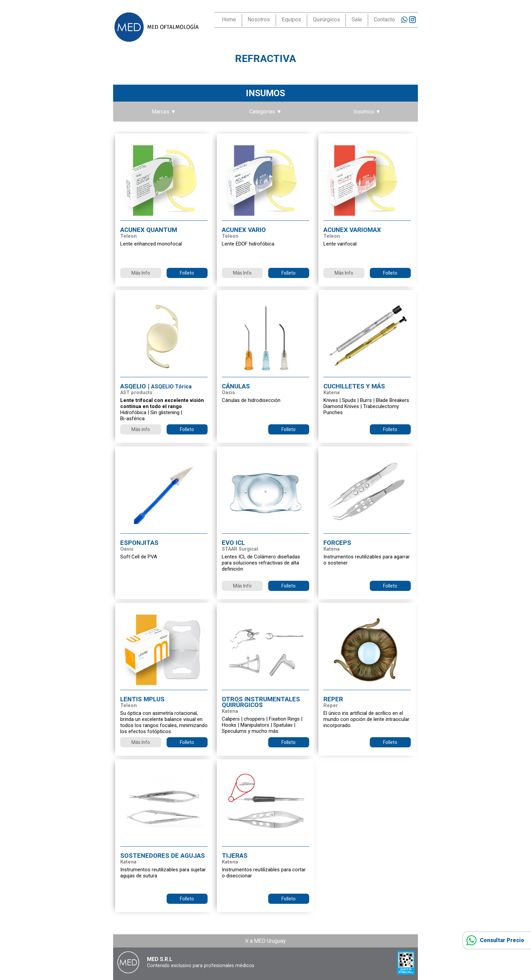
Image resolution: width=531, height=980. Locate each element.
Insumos (265, 93)
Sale (357, 19)
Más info (141, 429)
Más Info (141, 273)
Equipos (291, 19)
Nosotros (259, 19)
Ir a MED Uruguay (265, 941)
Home (229, 19)
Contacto (384, 19)
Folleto (187, 273)
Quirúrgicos (326, 19)
